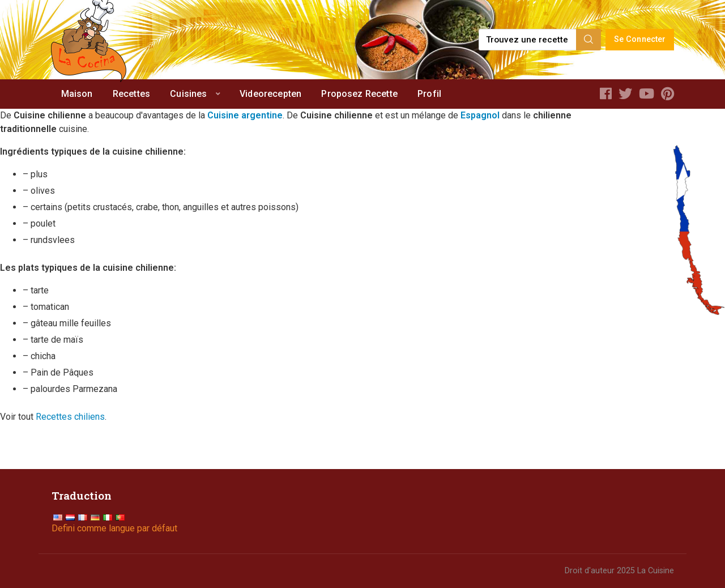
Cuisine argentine (245, 115)
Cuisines (188, 94)
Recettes (131, 94)
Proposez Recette (359, 94)
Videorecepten (270, 94)
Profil (429, 94)
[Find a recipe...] (528, 40)
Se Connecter (640, 39)
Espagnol (480, 115)
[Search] (588, 40)
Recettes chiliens (70, 417)
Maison (77, 94)
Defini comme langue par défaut (114, 528)
